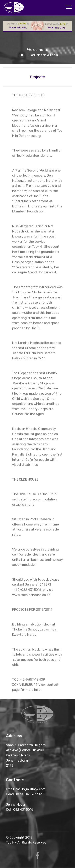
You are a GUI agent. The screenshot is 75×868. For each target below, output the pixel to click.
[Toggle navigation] (69, 7)
